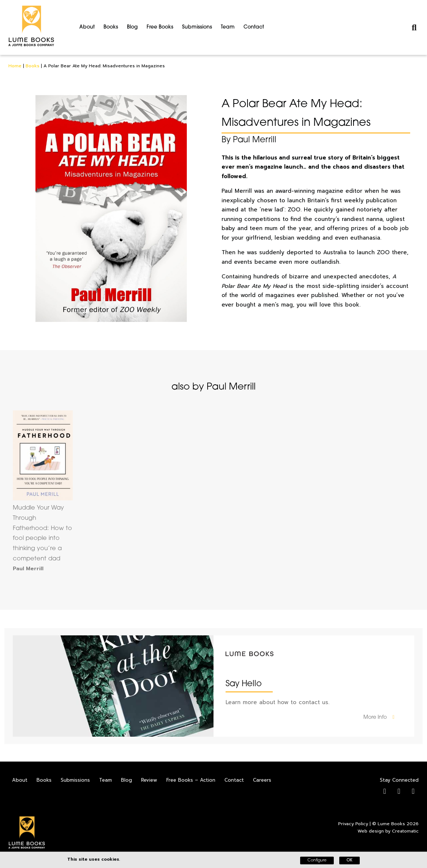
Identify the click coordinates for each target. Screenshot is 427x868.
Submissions (197, 27)
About (87, 27)
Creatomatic (405, 831)
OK (349, 861)
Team (228, 27)
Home (15, 66)
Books (111, 27)
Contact (254, 27)
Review (149, 780)
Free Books (160, 27)
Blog (132, 27)
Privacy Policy (353, 824)
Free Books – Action (191, 780)
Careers (262, 780)
